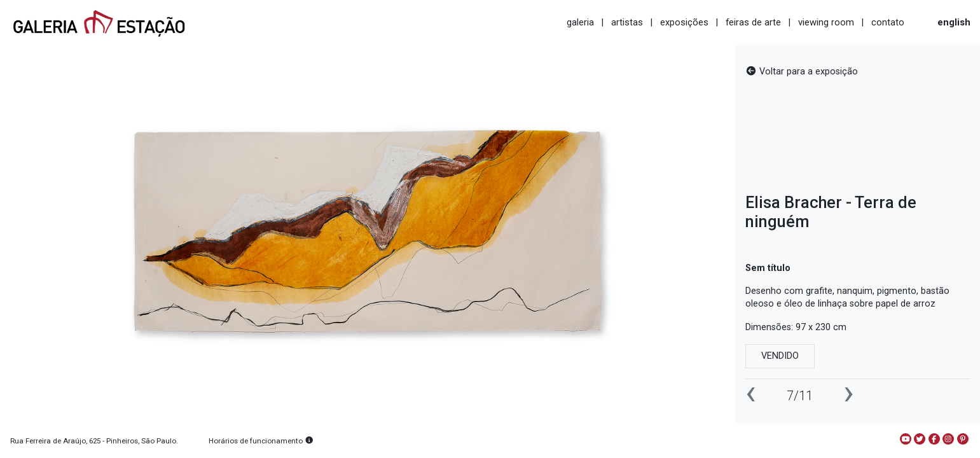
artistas (627, 22)
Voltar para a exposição (802, 72)
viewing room (826, 22)
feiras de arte (753, 22)
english (954, 22)
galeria (580, 22)
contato (888, 22)
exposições (684, 22)
